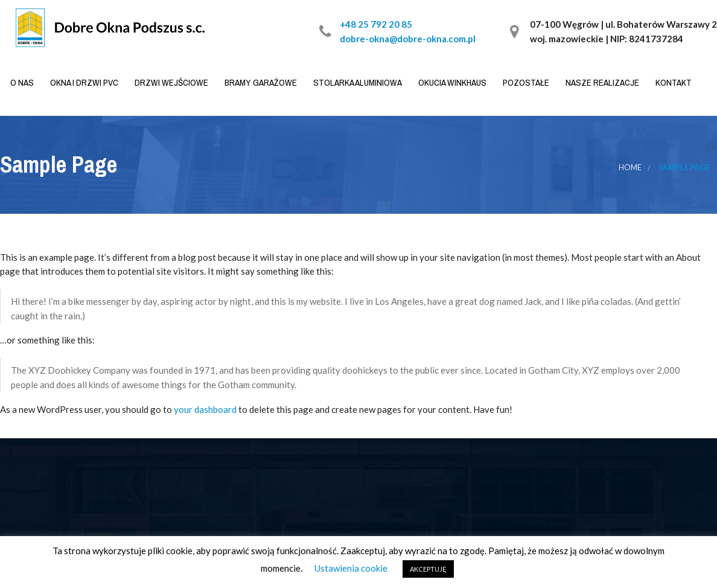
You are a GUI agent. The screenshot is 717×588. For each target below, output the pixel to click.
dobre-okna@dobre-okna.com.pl (408, 39)
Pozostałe (525, 82)
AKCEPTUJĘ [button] (428, 569)
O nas (21, 82)
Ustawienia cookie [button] (351, 568)
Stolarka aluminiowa (357, 82)
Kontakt (673, 82)
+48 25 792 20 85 (376, 24)
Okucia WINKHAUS (451, 82)
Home (630, 168)
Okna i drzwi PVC (83, 82)
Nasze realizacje (601, 82)
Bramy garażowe (260, 82)
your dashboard (205, 409)
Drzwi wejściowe (170, 82)
